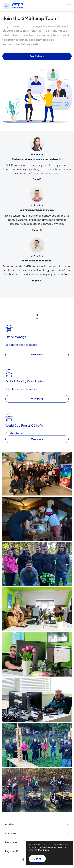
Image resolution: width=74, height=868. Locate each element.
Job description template (21, 345)
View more (37, 355)
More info (44, 850)
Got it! (37, 859)
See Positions (37, 56)
